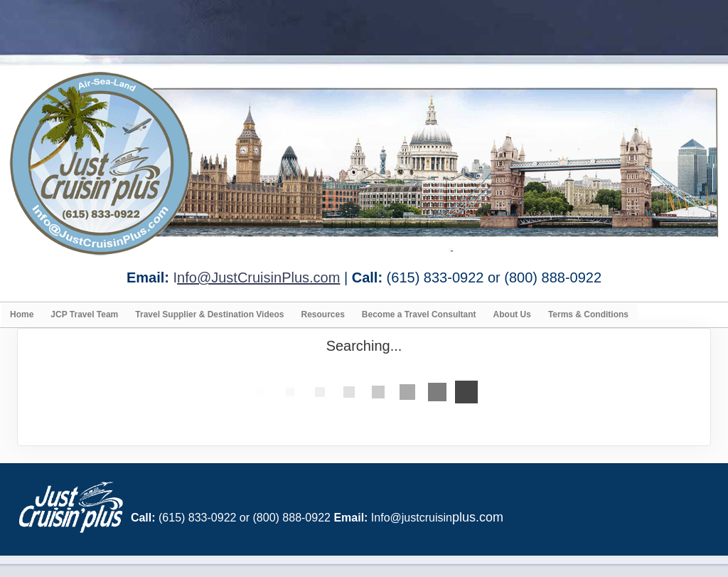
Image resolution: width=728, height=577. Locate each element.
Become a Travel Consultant (419, 314)
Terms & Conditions (588, 314)
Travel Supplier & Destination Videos (209, 314)
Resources (322, 314)
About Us (512, 314)
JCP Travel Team (84, 314)
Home (22, 314)
